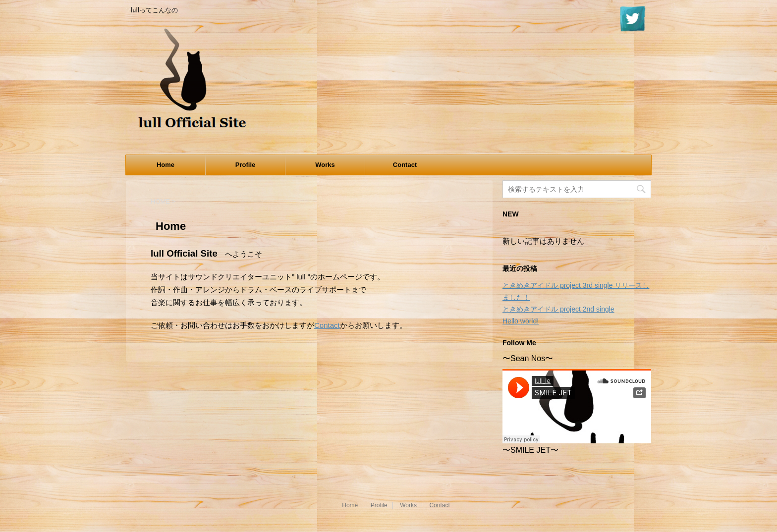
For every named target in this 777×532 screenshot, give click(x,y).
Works (325, 165)
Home (166, 165)
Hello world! (521, 321)
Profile (245, 165)
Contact (405, 165)
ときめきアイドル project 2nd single (558, 309)
